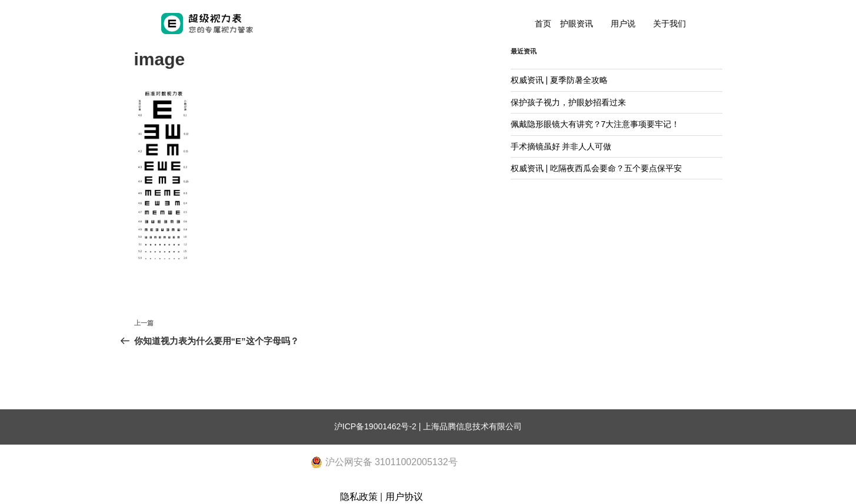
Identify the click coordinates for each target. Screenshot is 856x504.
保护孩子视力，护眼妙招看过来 (568, 102)
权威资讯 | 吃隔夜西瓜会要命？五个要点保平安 (596, 168)
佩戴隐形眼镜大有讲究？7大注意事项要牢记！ (595, 124)
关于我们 (670, 24)
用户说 (623, 24)
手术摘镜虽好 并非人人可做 (561, 146)
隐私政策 (359, 497)
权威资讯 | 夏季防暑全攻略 (559, 80)
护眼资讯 (577, 24)
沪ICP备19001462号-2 (375, 426)
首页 (543, 24)
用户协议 (404, 497)
